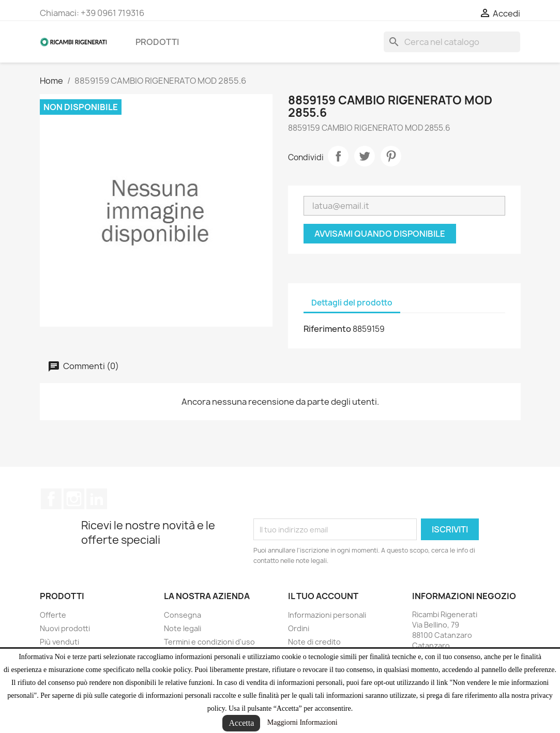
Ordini (299, 628)
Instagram (74, 499)
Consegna (183, 615)
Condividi (338, 156)
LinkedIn (97, 499)
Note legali (183, 628)
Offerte (53, 615)
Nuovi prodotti (65, 628)
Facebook (51, 499)
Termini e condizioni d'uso (209, 642)
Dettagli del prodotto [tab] (352, 303)
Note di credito (314, 642)
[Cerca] (452, 42)
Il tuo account (323, 596)
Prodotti (157, 42)
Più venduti (59, 642)
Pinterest (391, 156)
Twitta (365, 156)
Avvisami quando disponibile (380, 234)
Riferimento (327, 329)
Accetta (241, 723)
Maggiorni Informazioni (302, 722)
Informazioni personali (327, 615)
